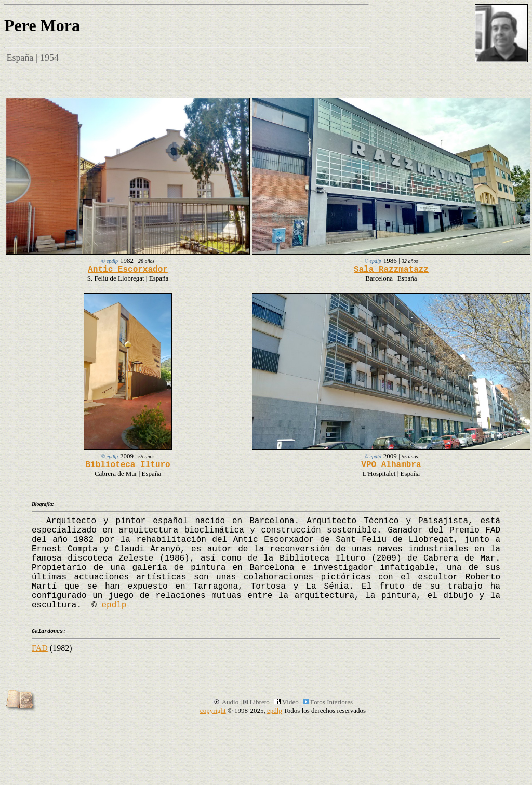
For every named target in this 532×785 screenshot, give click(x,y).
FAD (40, 648)
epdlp (114, 605)
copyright (213, 710)
